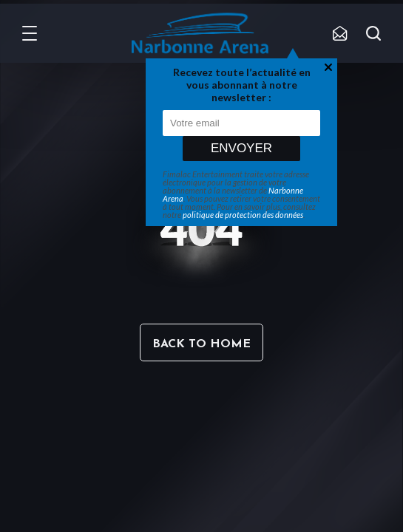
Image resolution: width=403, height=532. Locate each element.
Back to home (201, 344)
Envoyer (241, 148)
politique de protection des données (243, 215)
